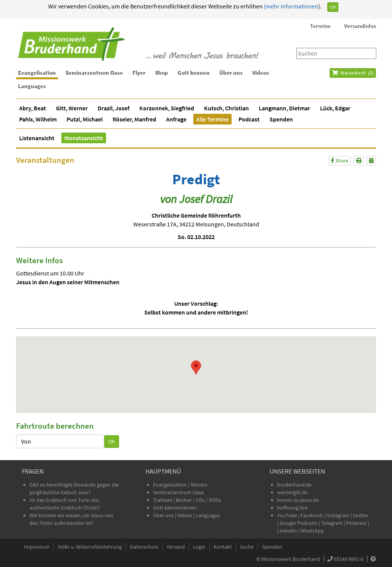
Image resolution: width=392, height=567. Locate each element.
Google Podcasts (299, 523)
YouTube (288, 515)
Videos (261, 73)
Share (340, 161)
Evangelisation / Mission (180, 485)
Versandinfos (360, 26)
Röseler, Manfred (134, 119)
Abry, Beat (33, 108)
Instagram (338, 515)
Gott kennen (194, 73)
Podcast (249, 119)
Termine (320, 26)
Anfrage (176, 119)
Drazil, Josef (114, 108)
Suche (247, 547)
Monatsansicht (84, 138)
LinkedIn (287, 531)
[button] (196, 368)
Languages (32, 86)
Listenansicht (37, 138)
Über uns (231, 73)
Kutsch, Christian (226, 108)
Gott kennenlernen (175, 508)
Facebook (312, 515)
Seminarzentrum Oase (94, 73)
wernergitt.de (292, 492)
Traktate (163, 500)
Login (199, 547)
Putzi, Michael (85, 119)
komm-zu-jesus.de (298, 500)
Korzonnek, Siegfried (167, 108)
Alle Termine (212, 119)
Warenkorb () (353, 73)
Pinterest (356, 523)
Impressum (37, 547)
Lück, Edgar (335, 108)
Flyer (139, 73)
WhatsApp (312, 531)
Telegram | (334, 523)
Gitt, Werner (72, 108)
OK (333, 7)
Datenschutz (144, 547)
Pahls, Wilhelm (38, 119)
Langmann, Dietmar (284, 108)
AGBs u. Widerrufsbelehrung (90, 547)
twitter (361, 515)
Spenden (281, 119)
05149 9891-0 (349, 559)
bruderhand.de (294, 485)
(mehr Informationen (290, 6)
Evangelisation (37, 73)
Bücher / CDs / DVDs (198, 500)
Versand (176, 547)
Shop (162, 73)
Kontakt (223, 547)
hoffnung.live (292, 508)
